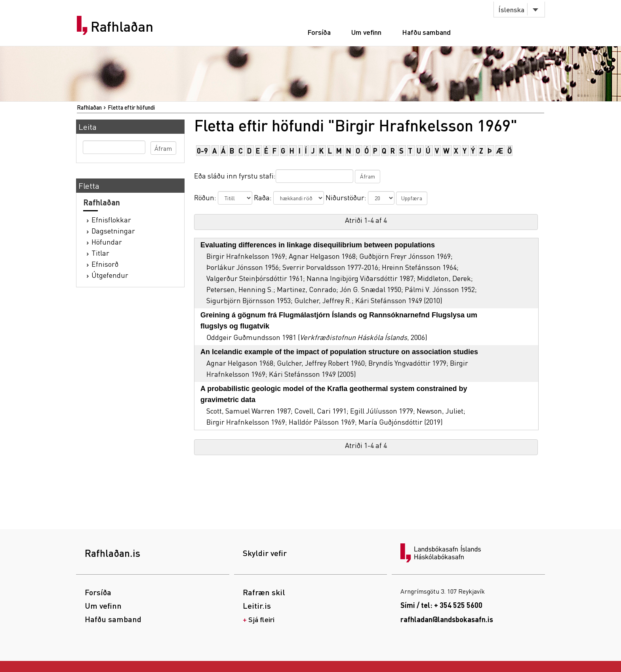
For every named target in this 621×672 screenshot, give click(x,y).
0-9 (202, 151)
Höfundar (107, 242)
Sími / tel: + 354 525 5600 (441, 605)
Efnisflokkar (111, 219)
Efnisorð (105, 264)
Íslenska (511, 9)
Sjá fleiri (261, 619)
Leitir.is (257, 606)
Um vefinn (366, 32)
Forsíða (319, 32)
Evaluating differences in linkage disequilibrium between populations (318, 245)
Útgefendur (110, 275)
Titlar (100, 253)
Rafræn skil (264, 592)
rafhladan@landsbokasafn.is (447, 619)
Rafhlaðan (122, 27)
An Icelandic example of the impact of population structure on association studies (339, 352)
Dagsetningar (113, 231)
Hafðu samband (426, 32)
